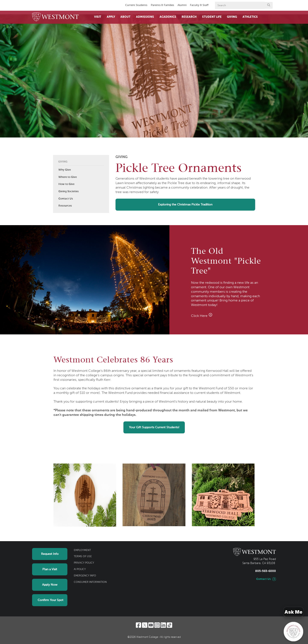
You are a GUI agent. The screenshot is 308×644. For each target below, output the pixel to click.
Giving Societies (69, 191)
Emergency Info (85, 576)
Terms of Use (83, 557)
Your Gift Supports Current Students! (154, 427)
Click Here (202, 316)
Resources (65, 206)
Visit (98, 17)
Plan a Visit (50, 569)
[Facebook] (138, 625)
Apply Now (50, 585)
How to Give (66, 184)
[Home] (55, 17)
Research (189, 17)
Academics (168, 17)
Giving (232, 17)
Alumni (182, 5)
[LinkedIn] (163, 625)
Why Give (65, 170)
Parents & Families (162, 5)
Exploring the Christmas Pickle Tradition (185, 205)
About (125, 17)
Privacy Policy (84, 563)
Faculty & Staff (199, 5)
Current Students (136, 5)
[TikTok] (170, 625)
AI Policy (80, 569)
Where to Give (68, 177)
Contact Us (66, 199)
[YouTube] (151, 625)
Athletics (250, 17)
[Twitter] (145, 625)
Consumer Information (90, 582)
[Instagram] (157, 625)
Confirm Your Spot (50, 600)
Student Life (212, 17)
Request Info (50, 554)
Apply (111, 17)
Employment (82, 550)
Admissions (145, 17)
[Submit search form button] (269, 5)
